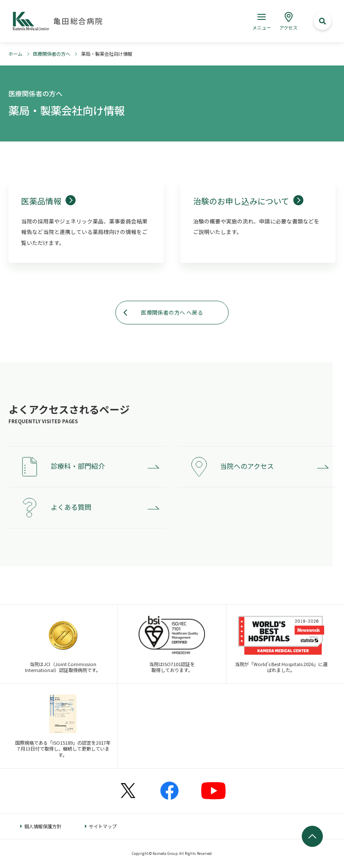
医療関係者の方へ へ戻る (172, 312)
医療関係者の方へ (52, 54)
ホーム (15, 54)
